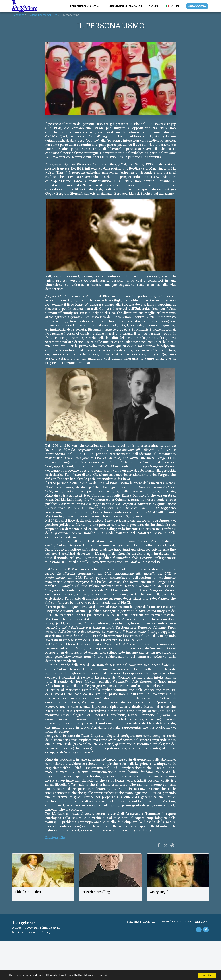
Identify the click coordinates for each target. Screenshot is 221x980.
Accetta (207, 975)
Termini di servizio (23, 932)
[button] (86, 6)
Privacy (46, 932)
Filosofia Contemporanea (42, 15)
